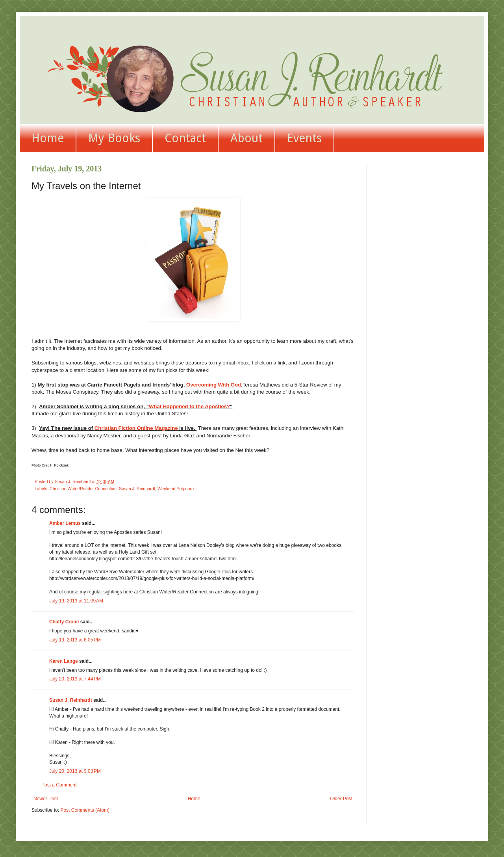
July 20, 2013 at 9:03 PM (75, 771)
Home (48, 138)
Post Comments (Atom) (85, 810)
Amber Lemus (65, 523)
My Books (114, 138)
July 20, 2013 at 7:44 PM (75, 679)
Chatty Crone (64, 622)
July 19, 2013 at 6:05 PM (75, 640)
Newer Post (46, 799)
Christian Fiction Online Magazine (136, 428)
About (246, 138)
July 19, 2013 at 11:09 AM (76, 601)
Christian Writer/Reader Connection (83, 489)
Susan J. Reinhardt (137, 489)
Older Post (341, 799)
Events (304, 138)
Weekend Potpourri (176, 489)
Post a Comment (59, 785)
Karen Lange (64, 661)
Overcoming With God (214, 385)
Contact (185, 138)
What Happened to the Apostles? (189, 406)
